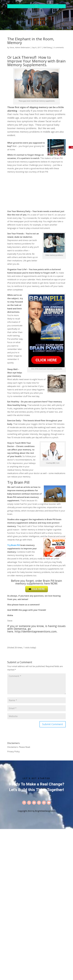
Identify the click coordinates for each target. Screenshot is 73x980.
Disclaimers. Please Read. (19, 747)
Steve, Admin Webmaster (20, 47)
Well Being (48, 47)
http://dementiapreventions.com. (36, 631)
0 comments (59, 47)
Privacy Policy (13, 752)
